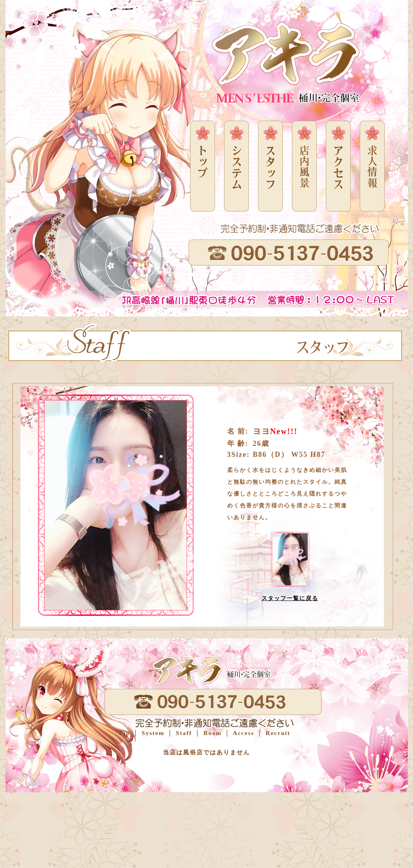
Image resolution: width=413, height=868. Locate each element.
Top (124, 733)
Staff (183, 733)
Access (242, 733)
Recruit (277, 733)
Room (211, 733)
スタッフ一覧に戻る (290, 598)
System (152, 733)
